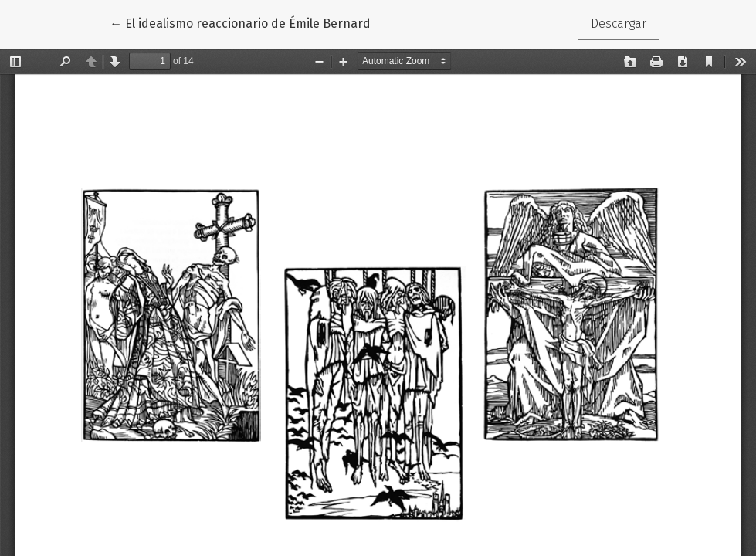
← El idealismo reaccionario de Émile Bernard (240, 22)
